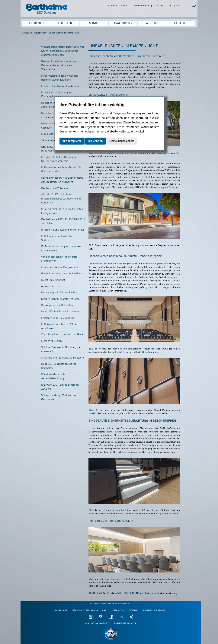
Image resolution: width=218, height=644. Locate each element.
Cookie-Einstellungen (154, 611)
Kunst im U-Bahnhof (53, 280)
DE (170, 6)
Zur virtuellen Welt (117, 6)
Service (94, 23)
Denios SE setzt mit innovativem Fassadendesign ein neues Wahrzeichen (60, 65)
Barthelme (152, 23)
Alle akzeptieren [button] (72, 141)
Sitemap (133, 611)
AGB (104, 611)
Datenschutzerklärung (85, 611)
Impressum (61, 611)
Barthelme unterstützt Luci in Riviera (63, 274)
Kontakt (159, 6)
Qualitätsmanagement (97, 624)
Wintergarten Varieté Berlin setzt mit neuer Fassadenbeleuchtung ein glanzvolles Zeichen (63, 51)
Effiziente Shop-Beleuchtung (58, 318)
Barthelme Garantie (125, 624)
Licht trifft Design (51, 341)
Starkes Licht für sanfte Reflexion (60, 299)
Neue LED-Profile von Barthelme (60, 312)
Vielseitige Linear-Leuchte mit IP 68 (62, 335)
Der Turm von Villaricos (55, 188)
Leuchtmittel (65, 23)
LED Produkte (37, 23)
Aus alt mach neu (51, 286)
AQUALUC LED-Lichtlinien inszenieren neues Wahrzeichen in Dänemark (61, 199)
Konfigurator (141, 6)
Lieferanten (117, 611)
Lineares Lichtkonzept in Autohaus (61, 86)
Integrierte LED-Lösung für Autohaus (63, 230)
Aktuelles (181, 23)
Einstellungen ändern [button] (122, 141)
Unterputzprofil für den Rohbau (59, 293)
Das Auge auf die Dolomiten (57, 305)
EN (179, 6)
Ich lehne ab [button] (95, 141)
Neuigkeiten (40, 33)
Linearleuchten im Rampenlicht (64, 33)
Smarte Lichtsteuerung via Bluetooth (63, 358)
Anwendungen (123, 23)
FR (187, 6)
